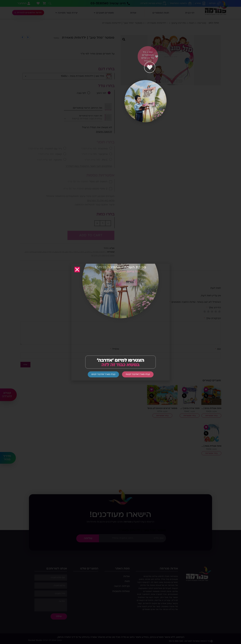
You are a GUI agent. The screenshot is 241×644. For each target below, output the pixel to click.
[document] (120, 322)
